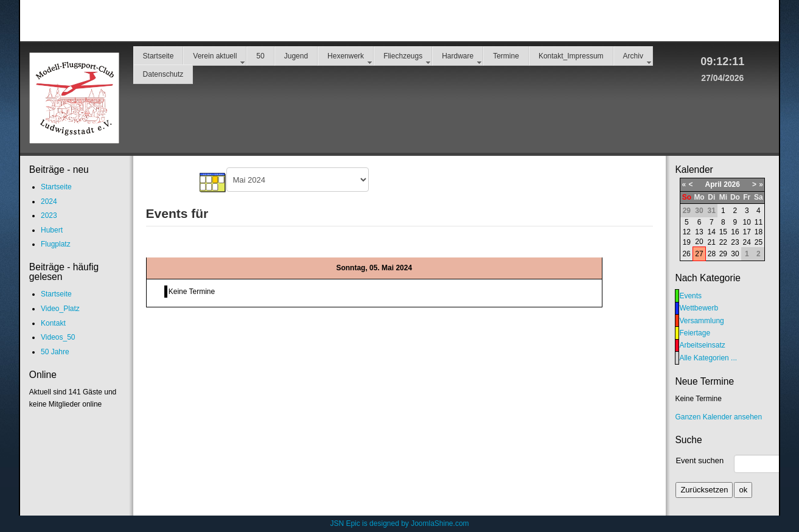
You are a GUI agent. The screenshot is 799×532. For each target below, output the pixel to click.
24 (747, 242)
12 (687, 232)
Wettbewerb (699, 308)
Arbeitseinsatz (702, 345)
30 (735, 254)
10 (747, 222)
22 (723, 242)
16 (735, 232)
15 (723, 232)
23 (735, 242)
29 (723, 254)
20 (699, 242)
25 (759, 242)
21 (712, 242)
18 (759, 232)
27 (699, 254)
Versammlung (701, 321)
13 (699, 232)
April (714, 184)
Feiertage (695, 333)
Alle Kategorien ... (708, 358)
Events (690, 296)
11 (759, 222)
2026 (732, 184)
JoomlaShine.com (440, 523)
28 (712, 254)
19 (687, 242)
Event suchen (700, 460)
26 (686, 254)
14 (712, 232)
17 (747, 232)
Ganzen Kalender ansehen (718, 417)
